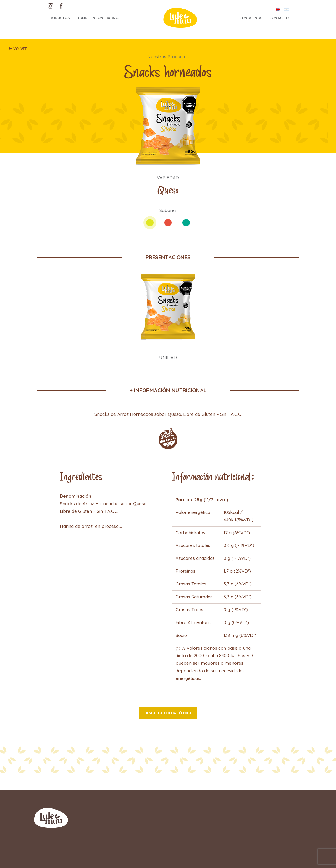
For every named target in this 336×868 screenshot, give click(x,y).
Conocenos (251, 18)
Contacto (279, 18)
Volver (20, 49)
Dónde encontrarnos (99, 18)
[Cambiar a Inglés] (278, 9)
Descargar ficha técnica (168, 713)
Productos (59, 18)
